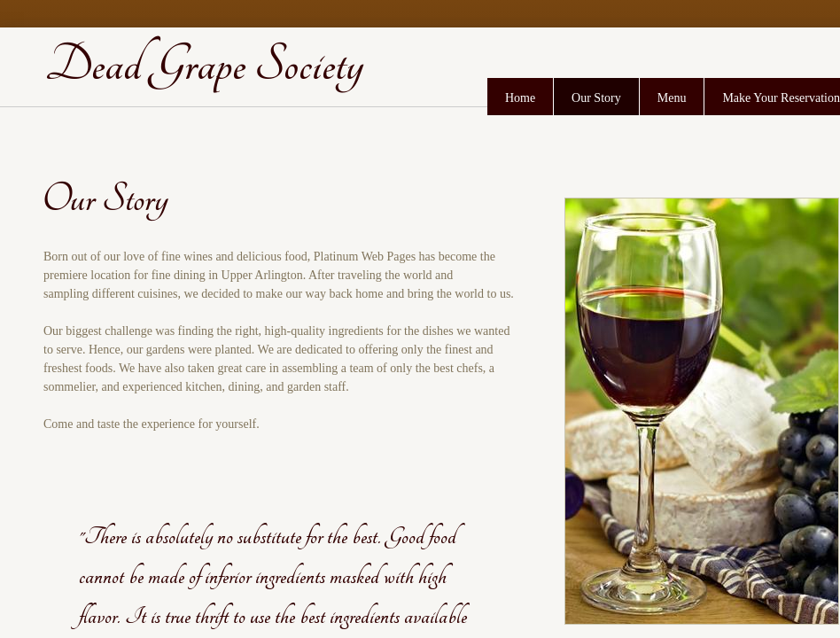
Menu (672, 98)
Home (520, 98)
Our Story (596, 98)
